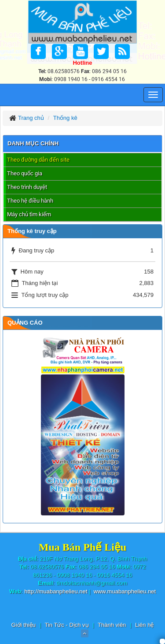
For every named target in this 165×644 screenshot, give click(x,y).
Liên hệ (144, 625)
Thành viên (112, 625)
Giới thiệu (24, 625)
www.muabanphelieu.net (125, 591)
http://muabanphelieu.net (56, 591)
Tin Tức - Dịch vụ (66, 625)
